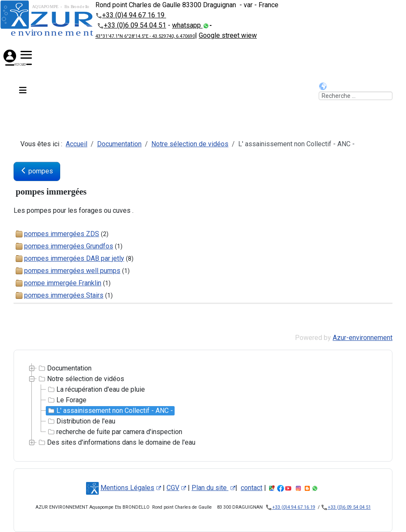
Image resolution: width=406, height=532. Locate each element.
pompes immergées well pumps (72, 271)
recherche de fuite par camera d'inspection (114, 432)
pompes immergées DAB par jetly (74, 258)
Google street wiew (228, 35)
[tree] (203, 406)
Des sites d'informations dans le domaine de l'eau (116, 443)
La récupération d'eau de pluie (96, 390)
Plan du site (213, 488)
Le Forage (66, 400)
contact (252, 488)
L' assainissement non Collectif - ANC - (110, 411)
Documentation (64, 368)
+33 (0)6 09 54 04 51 (135, 25)
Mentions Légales (131, 488)
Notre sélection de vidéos (81, 379)
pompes (37, 171)
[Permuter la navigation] (22, 92)
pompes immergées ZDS (62, 234)
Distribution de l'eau (81, 421)
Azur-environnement (363, 338)
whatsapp (187, 25)
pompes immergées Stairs (64, 295)
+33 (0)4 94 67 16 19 (134, 15)
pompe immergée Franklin (63, 283)
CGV (176, 488)
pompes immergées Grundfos (69, 246)
